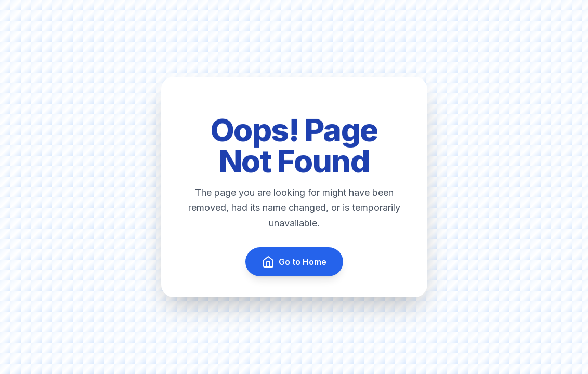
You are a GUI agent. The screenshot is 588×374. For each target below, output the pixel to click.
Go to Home (294, 262)
